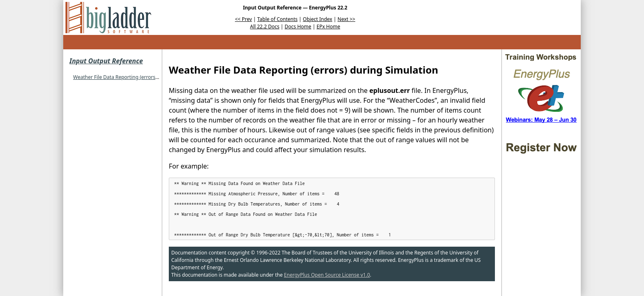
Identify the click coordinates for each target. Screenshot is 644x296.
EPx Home (329, 27)
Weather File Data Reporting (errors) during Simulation (136, 77)
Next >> (346, 19)
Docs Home (298, 27)
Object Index (317, 19)
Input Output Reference (106, 61)
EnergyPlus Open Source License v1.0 (327, 275)
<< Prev (243, 19)
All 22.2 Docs (265, 27)
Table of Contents (277, 19)
